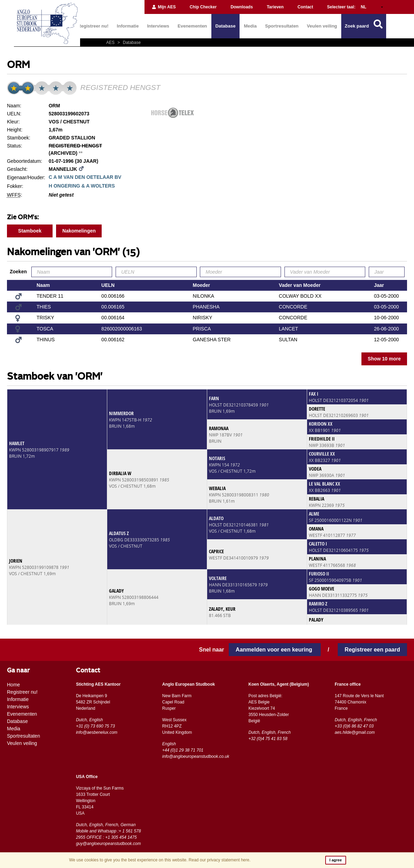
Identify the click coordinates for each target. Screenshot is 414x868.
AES (111, 43)
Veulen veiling (322, 26)
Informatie (128, 26)
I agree (335, 860)
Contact (306, 7)
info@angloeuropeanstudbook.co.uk (196, 756)
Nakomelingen (79, 231)
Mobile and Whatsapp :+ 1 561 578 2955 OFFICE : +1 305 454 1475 (108, 834)
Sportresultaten (282, 26)
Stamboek (30, 231)
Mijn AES (164, 7)
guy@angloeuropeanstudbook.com (108, 844)
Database (226, 26)
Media (250, 26)
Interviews (158, 26)
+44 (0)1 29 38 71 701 (183, 750)
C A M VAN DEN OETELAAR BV (85, 177)
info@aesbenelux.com (97, 732)
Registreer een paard (372, 650)
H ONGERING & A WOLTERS (82, 186)
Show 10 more (384, 359)
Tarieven (275, 7)
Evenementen (192, 26)
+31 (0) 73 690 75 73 (95, 726)
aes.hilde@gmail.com (355, 732)
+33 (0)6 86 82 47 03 (354, 726)
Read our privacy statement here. (220, 860)
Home (13, 685)
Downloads (242, 7)
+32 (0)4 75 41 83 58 (268, 739)
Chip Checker (203, 7)
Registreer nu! (93, 26)
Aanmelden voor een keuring (275, 650)
